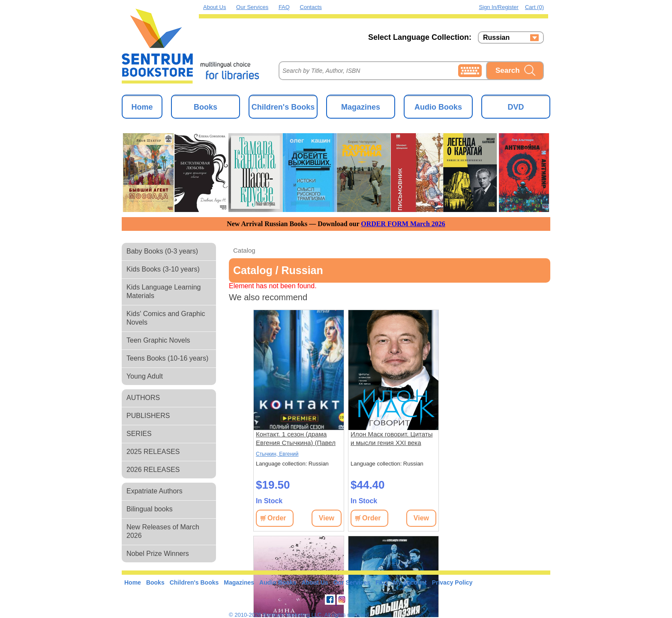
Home (142, 107)
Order (277, 518)
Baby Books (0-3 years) (162, 251)
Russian (496, 38)
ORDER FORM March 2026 (403, 224)
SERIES (139, 434)
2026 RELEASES (153, 470)
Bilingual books (150, 509)
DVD (516, 107)
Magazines (361, 107)
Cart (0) (534, 7)
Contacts (311, 7)
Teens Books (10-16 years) (167, 358)
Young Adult (145, 376)
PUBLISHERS (148, 416)
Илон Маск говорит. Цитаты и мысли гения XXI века (391, 438)
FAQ (284, 7)
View (327, 518)
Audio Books (438, 107)
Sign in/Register (499, 7)
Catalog (244, 250)
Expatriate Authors (154, 491)
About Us (214, 7)
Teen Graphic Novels (158, 340)
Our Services (252, 7)
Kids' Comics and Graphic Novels (166, 318)
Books (205, 107)
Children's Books (283, 107)
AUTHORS (143, 398)
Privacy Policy (452, 582)
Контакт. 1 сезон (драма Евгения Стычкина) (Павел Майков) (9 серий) (296, 439)
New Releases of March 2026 (163, 531)
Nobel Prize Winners (158, 554)
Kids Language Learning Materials (163, 291)
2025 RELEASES (153, 452)
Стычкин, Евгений (277, 454)
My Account (410, 582)
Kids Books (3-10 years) (163, 269)
